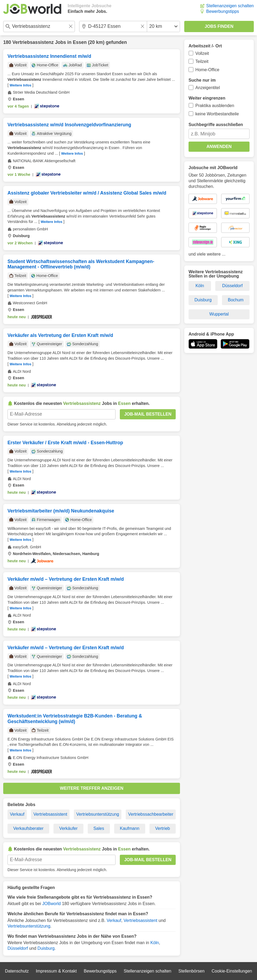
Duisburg (46, 948)
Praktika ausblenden (215, 106)
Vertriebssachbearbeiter (151, 814)
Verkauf (17, 814)
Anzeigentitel (208, 88)
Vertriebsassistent (50, 814)
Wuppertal (219, 314)
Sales (99, 828)
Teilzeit (202, 61)
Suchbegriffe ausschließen (216, 125)
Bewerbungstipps (223, 11)
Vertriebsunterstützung (98, 814)
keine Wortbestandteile (217, 114)
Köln (155, 943)
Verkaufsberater (28, 828)
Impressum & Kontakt (56, 971)
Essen (80, 42)
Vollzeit (202, 53)
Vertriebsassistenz (33, 42)
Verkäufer (68, 828)
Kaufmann (130, 828)
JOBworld (51, 904)
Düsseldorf (18, 948)
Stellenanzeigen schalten (230, 6)
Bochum (236, 300)
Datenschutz (17, 971)
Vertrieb (162, 828)
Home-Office (208, 70)
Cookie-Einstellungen (232, 971)
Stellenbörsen (191, 971)
